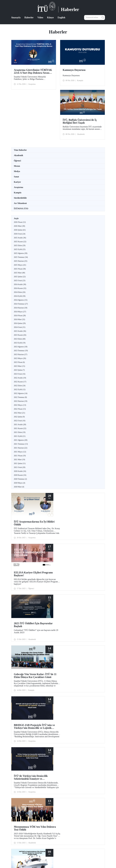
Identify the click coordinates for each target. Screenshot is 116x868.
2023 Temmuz (21, 351)
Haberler (29, 18)
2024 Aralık (20, 284)
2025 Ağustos (21, 253)
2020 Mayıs (20, 483)
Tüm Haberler (20, 150)
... (39, 769)
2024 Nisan (20, 316)
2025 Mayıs (20, 265)
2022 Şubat (19, 417)
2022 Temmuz (20, 397)
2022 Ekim (20, 386)
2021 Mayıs (20, 452)
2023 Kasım (20, 335)
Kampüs (18, 193)
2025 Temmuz (21, 257)
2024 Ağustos (21, 300)
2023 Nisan (19, 362)
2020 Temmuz (20, 479)
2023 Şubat (19, 370)
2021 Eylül (20, 436)
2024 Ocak (20, 327)
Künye (50, 18)
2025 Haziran (21, 261)
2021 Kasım (20, 428)
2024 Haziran (21, 308)
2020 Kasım (20, 475)
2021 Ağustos (21, 440)
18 (66, 769)
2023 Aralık (20, 331)
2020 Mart (19, 487)
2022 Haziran (21, 401)
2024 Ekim (20, 292)
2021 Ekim (20, 432)
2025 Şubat (20, 277)
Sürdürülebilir (20, 198)
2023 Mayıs (20, 358)
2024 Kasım (20, 288)
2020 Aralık (20, 471)
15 (56, 769)
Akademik (19, 155)
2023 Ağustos (21, 347)
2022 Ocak (20, 421)
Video (40, 18)
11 (42, 769)
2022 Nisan (20, 409)
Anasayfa (16, 18)
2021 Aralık (20, 425)
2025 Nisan (20, 269)
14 (52, 769)
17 (62, 769)
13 (49, 769)
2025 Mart (20, 273)
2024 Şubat (20, 323)
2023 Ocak (20, 374)
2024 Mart (20, 319)
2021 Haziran (21, 448)
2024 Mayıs (20, 312)
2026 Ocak (20, 234)
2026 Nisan (20, 222)
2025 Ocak (20, 281)
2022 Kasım (20, 382)
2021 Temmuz (21, 444)
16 (59, 769)
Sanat (16, 177)
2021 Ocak (20, 467)
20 (73, 769)
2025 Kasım (20, 242)
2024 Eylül (20, 296)
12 (45, 769)
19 (69, 769)
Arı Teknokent (20, 203)
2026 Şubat (20, 230)
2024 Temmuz (21, 304)
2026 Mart (20, 226)
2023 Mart (20, 366)
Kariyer (17, 182)
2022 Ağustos (21, 393)
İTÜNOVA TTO (21, 209)
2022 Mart (20, 413)
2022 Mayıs (20, 405)
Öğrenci (18, 161)
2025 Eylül (20, 249)
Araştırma (19, 187)
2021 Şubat (20, 463)
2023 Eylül (20, 343)
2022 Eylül (20, 390)
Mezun (17, 166)
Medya (17, 171)
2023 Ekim (20, 339)
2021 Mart (20, 460)
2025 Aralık (20, 238)
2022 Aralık (20, 378)
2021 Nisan (20, 456)
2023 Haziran (21, 354)
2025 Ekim (20, 246)
